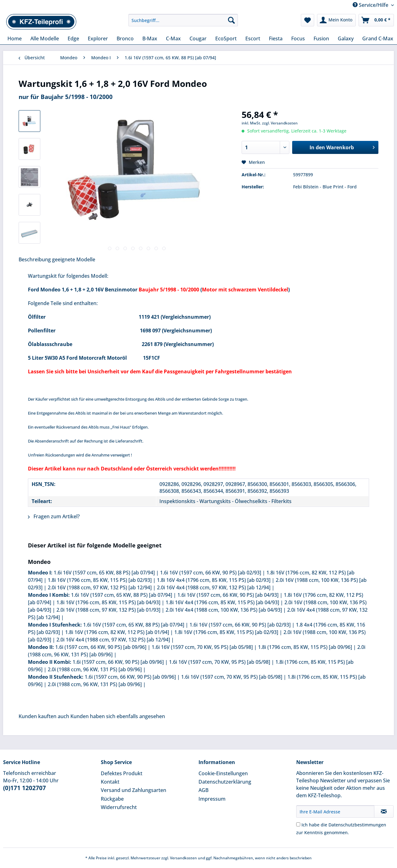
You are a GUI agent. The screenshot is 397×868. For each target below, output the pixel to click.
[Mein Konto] (336, 20)
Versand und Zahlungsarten (134, 790)
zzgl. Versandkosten (280, 123)
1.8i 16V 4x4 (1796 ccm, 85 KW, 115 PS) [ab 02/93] (214, 580)
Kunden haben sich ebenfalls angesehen (118, 716)
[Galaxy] (346, 38)
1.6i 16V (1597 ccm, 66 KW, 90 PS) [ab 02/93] (211, 573)
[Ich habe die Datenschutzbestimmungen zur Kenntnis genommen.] (298, 824)
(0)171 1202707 (25, 788)
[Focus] (298, 38)
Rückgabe (112, 799)
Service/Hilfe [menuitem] (371, 5)
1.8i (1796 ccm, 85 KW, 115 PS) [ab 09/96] (305, 647)
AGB (203, 790)
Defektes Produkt (122, 773)
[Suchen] (231, 20)
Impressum (212, 799)
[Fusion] (321, 38)
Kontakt (110, 782)
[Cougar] (198, 38)
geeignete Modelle (74, 259)
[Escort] (253, 38)
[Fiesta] (276, 38)
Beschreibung (35, 259)
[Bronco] (125, 38)
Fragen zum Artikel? (54, 516)
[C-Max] (173, 38)
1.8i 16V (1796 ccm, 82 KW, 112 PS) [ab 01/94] (117, 632)
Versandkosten (183, 858)
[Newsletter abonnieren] (384, 812)
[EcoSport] (226, 38)
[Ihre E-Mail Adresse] (335, 812)
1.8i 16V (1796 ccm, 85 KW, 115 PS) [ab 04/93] (108, 602)
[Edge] (73, 38)
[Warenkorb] (376, 20)
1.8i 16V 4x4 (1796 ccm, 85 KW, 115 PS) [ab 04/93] (222, 602)
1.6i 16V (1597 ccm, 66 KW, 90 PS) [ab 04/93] (228, 595)
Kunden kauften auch (44, 716)
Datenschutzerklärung (225, 782)
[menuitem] (183, 23)
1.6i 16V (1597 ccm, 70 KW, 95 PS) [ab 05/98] (202, 647)
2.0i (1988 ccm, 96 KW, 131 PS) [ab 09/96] (95, 669)
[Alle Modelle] (45, 38)
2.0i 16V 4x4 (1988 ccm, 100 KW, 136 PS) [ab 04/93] (224, 610)
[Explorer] (98, 38)
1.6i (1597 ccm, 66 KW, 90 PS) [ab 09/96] (101, 647)
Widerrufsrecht (119, 807)
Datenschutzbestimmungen (357, 825)
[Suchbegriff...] (183, 20)
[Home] (15, 38)
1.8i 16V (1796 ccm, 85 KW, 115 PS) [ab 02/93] (100, 580)
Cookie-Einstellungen (223, 773)
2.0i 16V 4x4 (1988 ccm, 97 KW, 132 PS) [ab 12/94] (214, 587)
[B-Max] (150, 38)
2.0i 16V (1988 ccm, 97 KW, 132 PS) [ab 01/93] (108, 610)
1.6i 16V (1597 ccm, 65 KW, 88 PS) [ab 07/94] (104, 573)
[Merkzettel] (308, 20)
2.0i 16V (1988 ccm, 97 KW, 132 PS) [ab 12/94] (100, 587)
